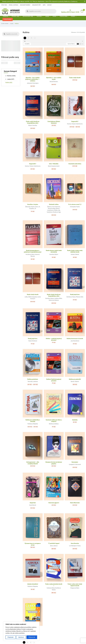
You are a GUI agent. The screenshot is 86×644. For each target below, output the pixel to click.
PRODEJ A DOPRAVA (14, 5)
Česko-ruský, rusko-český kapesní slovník (75, 585)
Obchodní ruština (54, 204)
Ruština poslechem (33, 379)
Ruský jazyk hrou (75, 294)
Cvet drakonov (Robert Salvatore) (54, 122)
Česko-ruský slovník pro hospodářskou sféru (33, 122)
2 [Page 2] (28, 38)
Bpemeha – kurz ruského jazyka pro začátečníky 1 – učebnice (33, 79)
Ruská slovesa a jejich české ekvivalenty (54, 251)
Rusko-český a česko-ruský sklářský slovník (75, 251)
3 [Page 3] (31, 38)
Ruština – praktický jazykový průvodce (54, 339)
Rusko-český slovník (33, 294)
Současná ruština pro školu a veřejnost (54, 421)
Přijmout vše (32, 637)
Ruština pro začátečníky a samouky (33, 421)
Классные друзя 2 (54, 503)
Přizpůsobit (11, 637)
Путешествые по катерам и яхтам (33, 544)
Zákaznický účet (36, 5)
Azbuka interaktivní (33, 584)
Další (35, 38)
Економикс (75, 462)
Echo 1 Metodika (54, 164)
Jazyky (12, 24)
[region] (21, 631)
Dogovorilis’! (75, 121)
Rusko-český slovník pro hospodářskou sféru (54, 295)
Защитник (33, 503)
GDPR (44, 5)
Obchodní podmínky (25, 5)
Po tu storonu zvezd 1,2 (75, 204)
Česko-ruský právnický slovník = (54, 585)
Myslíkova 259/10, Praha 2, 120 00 (70, 11)
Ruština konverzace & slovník (75, 339)
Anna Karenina (75, 543)
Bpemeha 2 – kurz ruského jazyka (54, 78)
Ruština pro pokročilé (75, 379)
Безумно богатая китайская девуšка (54, 463)
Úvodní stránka (5, 24)
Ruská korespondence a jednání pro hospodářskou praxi (33, 251)
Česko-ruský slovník (75, 78)
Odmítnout (21, 637)
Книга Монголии (75, 503)
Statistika (75, 420)
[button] (82, 11)
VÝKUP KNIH (4, 5)
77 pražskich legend (54, 543)
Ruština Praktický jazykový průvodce (54, 380)
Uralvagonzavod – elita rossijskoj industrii (33, 463)
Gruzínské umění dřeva (75, 164)
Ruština (9, 83)
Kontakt (49, 5)
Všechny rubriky (11, 76)
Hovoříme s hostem (33, 204)
